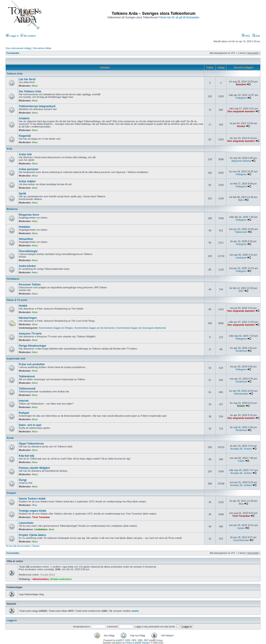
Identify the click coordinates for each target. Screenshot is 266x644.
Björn (241, 200)
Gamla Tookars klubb (32, 499)
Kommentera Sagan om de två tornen (95, 328)
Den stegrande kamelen (241, 111)
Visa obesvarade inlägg (18, 48)
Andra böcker (27, 266)
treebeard (241, 258)
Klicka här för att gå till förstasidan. (180, 17)
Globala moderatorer (61, 579)
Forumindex (13, 53)
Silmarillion (26, 239)
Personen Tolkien (30, 285)
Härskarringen (28, 318)
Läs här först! (27, 79)
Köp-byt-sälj (26, 456)
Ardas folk (25, 154)
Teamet (36, 546)
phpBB (119, 640)
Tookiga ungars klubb (32, 511)
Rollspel (24, 413)
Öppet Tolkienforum (31, 444)
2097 (241, 291)
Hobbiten (25, 227)
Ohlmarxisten (241, 394)
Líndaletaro (41, 529)
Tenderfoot (241, 351)
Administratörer (41, 579)
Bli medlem (28, 36)
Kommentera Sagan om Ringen (56, 328)
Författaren (13, 279)
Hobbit (23, 306)
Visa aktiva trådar (42, 48)
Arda (9, 149)
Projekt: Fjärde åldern (32, 535)
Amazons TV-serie (30, 334)
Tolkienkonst (27, 376)
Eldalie (241, 406)
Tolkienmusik (27, 389)
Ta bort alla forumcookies (18, 546)
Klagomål (25, 136)
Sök (256, 36)
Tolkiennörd (241, 232)
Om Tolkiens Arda (30, 91)
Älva (35, 505)
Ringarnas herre (29, 215)
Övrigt (23, 480)
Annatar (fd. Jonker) (241, 449)
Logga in (12, 36)
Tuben (241, 461)
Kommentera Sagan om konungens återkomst (141, 328)
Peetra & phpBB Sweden (138, 643)
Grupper (11, 493)
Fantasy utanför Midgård (34, 468)
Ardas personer (29, 169)
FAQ (246, 36)
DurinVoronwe (241, 540)
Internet (24, 401)
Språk (22, 194)
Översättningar (28, 251)
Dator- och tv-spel (30, 425)
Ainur (35, 86)
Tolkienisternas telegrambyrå (37, 106)
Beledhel (241, 84)
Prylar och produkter (32, 364)
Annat (10, 438)
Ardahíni (24, 118)
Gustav (241, 126)
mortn (135, 611)
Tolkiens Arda (15, 74)
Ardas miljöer (27, 181)
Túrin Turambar (41, 517)
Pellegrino (241, 98)
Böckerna (12, 209)
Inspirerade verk (16, 359)
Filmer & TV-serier (17, 300)
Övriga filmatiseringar (32, 346)
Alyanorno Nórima (241, 161)
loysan (241, 528)
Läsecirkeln (26, 523)
